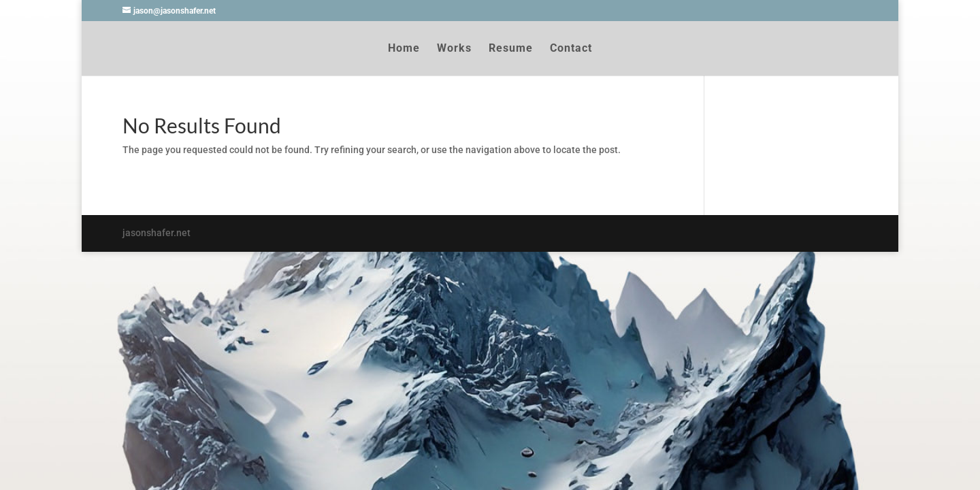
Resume (511, 49)
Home (404, 49)
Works (454, 49)
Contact (571, 49)
